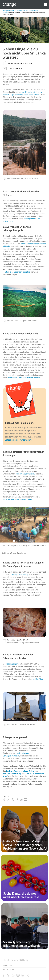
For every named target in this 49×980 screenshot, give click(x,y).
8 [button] (36, 541)
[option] (25, 525)
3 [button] (20, 541)
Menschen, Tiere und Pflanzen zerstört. (24, 378)
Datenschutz (8, 970)
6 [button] (30, 541)
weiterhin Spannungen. (25, 474)
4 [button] (24, 541)
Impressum (7, 965)
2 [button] (17, 541)
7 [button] (33, 541)
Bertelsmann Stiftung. (12, 774)
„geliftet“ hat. (38, 679)
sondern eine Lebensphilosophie (16, 272)
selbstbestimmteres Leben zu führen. (18, 499)
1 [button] (14, 541)
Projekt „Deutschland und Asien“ (20, 771)
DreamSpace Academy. (19, 575)
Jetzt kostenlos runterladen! (18, 440)
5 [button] (27, 541)
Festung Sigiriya (13, 664)
